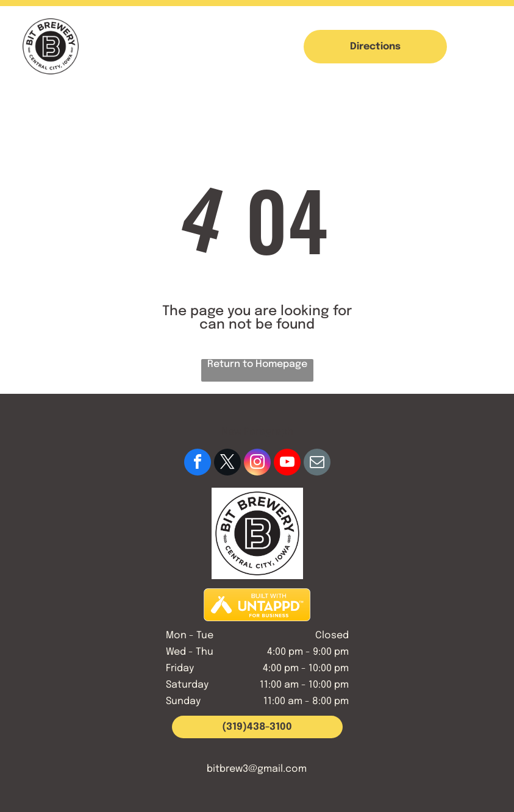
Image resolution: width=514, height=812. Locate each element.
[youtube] (287, 464)
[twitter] (227, 464)
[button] (484, 46)
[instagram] (257, 464)
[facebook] (198, 464)
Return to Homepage (257, 364)
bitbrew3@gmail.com (257, 769)
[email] (317, 464)
